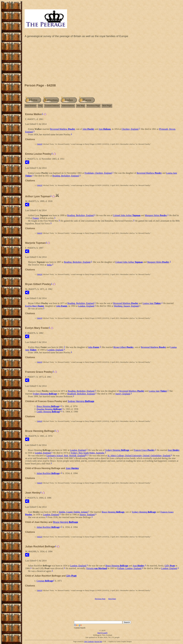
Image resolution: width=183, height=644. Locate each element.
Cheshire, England (130, 129)
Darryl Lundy (102, 633)
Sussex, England (87, 515)
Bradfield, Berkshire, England (81, 394)
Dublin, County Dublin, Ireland (73, 512)
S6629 (40, 144)
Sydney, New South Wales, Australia (87, 453)
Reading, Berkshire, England (66, 176)
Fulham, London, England (129, 568)
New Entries (31, 106)
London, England (86, 306)
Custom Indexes (52, 106)
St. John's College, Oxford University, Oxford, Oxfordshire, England (139, 456)
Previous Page (94, 106)
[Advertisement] (103, 61)
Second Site (98, 642)
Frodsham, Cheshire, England (98, 173)
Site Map (81, 106)
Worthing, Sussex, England (126, 306)
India (49, 265)
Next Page (107, 106)
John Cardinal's (89, 642)
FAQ (40, 106)
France (36, 218)
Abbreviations (68, 106)
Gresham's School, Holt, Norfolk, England (66, 456)
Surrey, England (123, 394)
